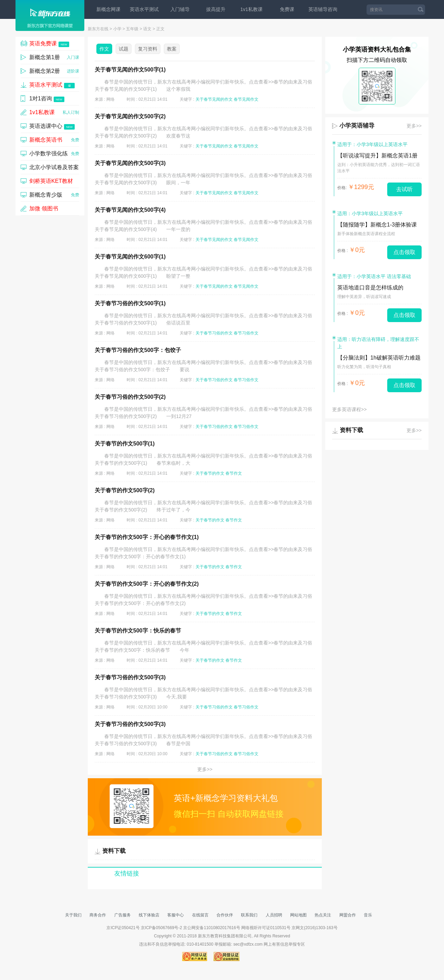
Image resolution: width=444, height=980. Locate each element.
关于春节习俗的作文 (214, 333)
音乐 (368, 915)
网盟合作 (348, 915)
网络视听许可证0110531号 (266, 928)
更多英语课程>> (349, 409)
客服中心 (176, 915)
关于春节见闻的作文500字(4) (130, 210)
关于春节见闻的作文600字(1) (130, 257)
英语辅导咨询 (323, 9)
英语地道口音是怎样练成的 (370, 288)
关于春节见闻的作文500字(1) (130, 70)
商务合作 (98, 915)
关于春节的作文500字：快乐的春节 (138, 631)
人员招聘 (274, 915)
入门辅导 (180, 9)
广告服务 (123, 915)
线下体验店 (149, 915)
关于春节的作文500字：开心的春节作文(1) (147, 537)
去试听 (404, 189)
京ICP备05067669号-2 (161, 928)
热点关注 (323, 915)
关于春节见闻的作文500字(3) (130, 163)
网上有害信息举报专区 (284, 944)
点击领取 (404, 252)
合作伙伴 (225, 915)
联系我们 (249, 915)
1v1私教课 (251, 9)
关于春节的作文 (210, 473)
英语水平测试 (144, 9)
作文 (104, 49)
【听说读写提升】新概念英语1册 (377, 156)
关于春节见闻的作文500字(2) (130, 116)
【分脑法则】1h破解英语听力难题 (379, 358)
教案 (172, 49)
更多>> (205, 769)
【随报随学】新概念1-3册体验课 (377, 225)
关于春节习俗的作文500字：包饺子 (138, 350)
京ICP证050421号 (123, 928)
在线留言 (200, 915)
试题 (124, 49)
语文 (147, 29)
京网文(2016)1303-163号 (314, 928)
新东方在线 (98, 29)
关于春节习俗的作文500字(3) (130, 677)
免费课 (287, 9)
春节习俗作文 (246, 333)
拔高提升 (216, 9)
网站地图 (298, 915)
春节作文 (234, 473)
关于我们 (73, 915)
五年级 (132, 29)
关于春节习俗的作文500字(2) (130, 397)
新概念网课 (108, 9)
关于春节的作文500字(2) (125, 490)
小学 (117, 29)
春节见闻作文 (246, 99)
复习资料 (148, 49)
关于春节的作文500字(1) (125, 444)
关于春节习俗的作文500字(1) (130, 303)
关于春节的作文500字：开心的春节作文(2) (147, 584)
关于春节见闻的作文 (214, 99)
